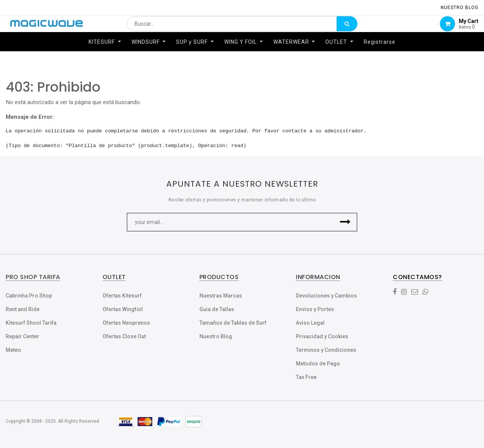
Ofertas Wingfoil (123, 309)
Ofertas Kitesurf (122, 296)
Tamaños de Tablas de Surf (233, 323)
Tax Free (306, 377)
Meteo (13, 350)
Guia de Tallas (217, 309)
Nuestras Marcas (221, 296)
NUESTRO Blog (459, 8)
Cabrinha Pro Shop (29, 296)
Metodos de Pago (318, 364)
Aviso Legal (310, 323)
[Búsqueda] (347, 29)
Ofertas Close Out (124, 336)
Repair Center (22, 336)
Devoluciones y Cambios (326, 296)
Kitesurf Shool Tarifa (31, 323)
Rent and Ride (23, 309)
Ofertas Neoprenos (126, 323)
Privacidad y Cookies (322, 336)
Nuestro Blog (216, 336)
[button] (345, 222)
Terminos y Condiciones (326, 350)
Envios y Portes (315, 309)
